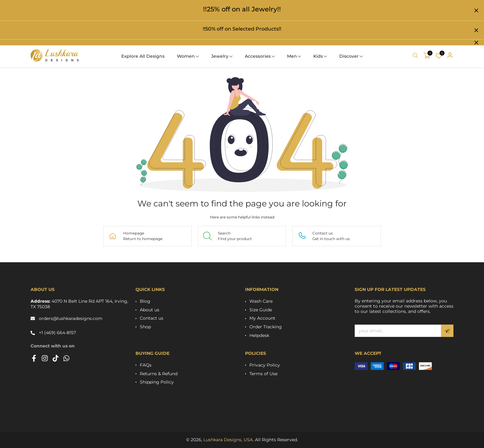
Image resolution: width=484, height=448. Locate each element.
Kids (318, 56)
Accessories (258, 56)
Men (292, 56)
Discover (349, 56)
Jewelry (220, 56)
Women (186, 56)
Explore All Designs (143, 56)
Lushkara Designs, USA (228, 440)
